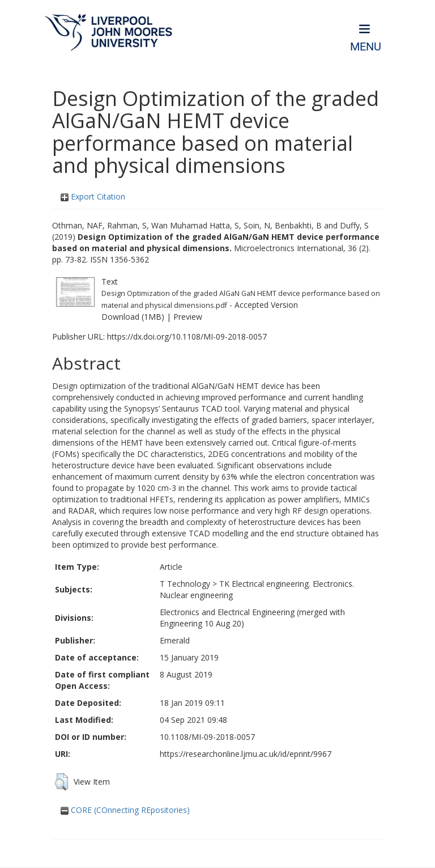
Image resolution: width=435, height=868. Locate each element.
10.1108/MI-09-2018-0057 (207, 737)
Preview (188, 317)
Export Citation (93, 196)
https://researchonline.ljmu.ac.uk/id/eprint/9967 (246, 754)
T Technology (185, 584)
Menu (366, 47)
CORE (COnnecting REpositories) (125, 810)
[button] (61, 782)
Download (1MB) (133, 317)
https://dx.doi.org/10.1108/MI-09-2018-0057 (187, 336)
